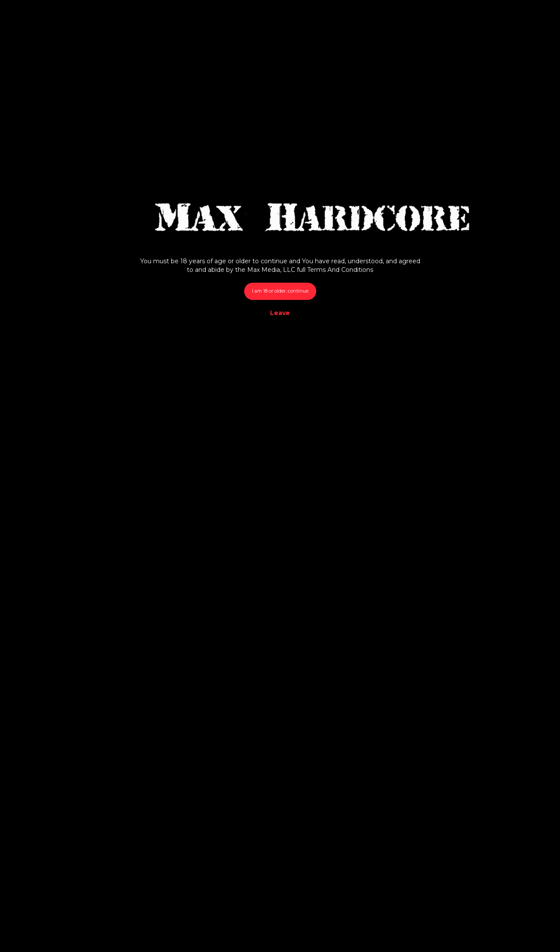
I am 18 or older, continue (280, 291)
